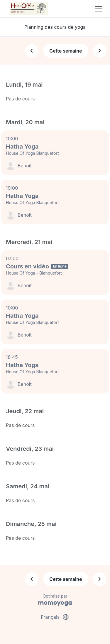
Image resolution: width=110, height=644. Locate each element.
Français (55, 617)
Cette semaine (66, 51)
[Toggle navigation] (99, 9)
